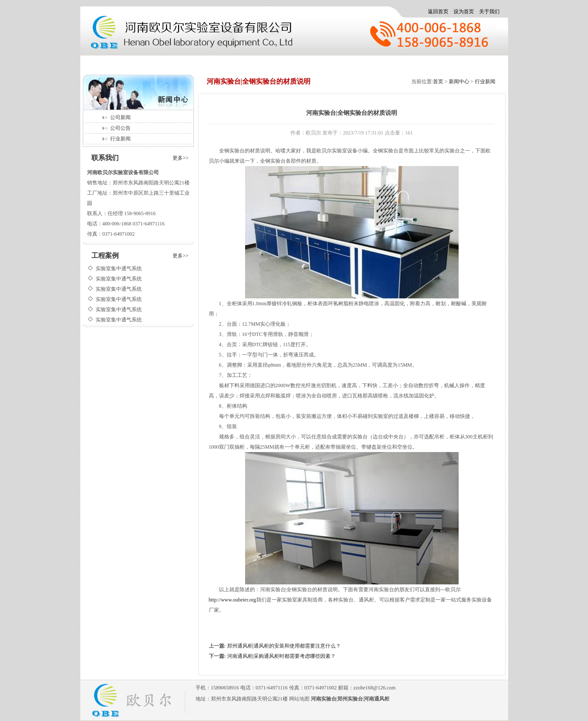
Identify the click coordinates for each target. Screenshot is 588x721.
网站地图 (299, 699)
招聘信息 (251, 63)
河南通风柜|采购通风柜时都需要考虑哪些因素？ (281, 656)
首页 (101, 63)
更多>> (181, 158)
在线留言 (355, 63)
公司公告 (120, 128)
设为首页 (464, 12)
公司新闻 (120, 117)
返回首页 (438, 12)
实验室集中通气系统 (119, 273)
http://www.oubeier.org (233, 600)
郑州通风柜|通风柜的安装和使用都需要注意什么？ (284, 646)
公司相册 (303, 63)
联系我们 (459, 63)
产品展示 (199, 63)
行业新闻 (120, 139)
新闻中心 (147, 63)
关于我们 (489, 12)
